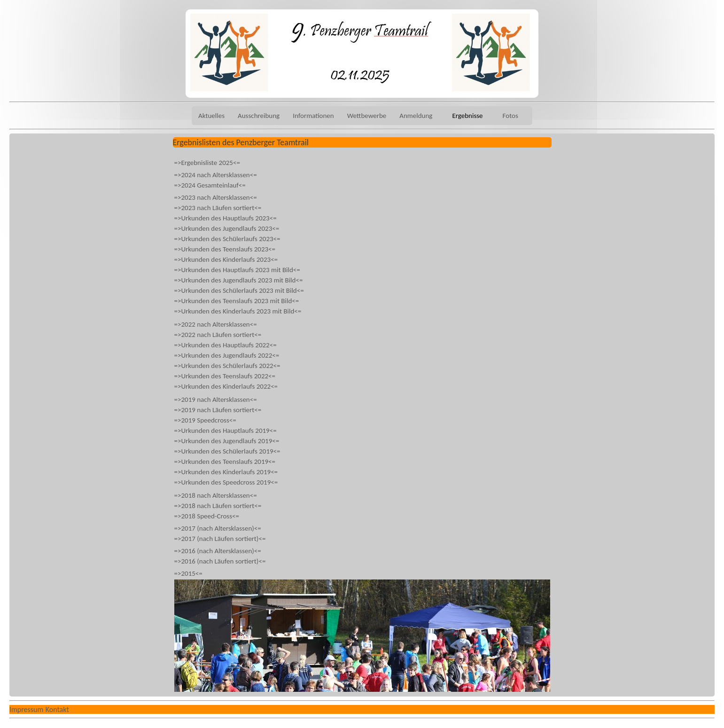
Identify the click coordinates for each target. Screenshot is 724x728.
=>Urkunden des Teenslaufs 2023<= (225, 249)
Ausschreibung (259, 116)
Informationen (313, 116)
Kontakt (57, 709)
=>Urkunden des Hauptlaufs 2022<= (226, 345)
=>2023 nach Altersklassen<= (216, 197)
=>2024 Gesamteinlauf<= (210, 185)
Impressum (26, 709)
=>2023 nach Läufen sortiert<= (218, 208)
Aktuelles (211, 116)
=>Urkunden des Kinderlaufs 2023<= (226, 259)
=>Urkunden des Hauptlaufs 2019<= (226, 431)
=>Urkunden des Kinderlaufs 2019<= (226, 472)
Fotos (510, 116)
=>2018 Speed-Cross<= (207, 516)
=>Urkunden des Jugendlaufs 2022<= (227, 355)
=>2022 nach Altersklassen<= (216, 324)
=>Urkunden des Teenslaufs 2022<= (225, 376)
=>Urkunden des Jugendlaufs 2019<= (227, 441)
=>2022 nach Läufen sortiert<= (218, 335)
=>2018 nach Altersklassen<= (216, 495)
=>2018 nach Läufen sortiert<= (218, 506)
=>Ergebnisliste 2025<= (207, 163)
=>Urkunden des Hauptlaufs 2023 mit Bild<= (237, 270)
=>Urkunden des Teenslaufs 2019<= (225, 462)
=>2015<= (188, 573)
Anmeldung (416, 116)
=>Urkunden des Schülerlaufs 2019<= (227, 451)
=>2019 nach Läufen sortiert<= (218, 410)
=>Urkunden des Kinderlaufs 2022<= (226, 386)
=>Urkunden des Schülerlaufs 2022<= (227, 366)
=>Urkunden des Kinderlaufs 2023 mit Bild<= (238, 311)
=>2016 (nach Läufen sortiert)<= (220, 561)
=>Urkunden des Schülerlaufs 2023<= (227, 239)
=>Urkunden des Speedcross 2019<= (226, 482)
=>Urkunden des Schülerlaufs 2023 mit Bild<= (239, 290)
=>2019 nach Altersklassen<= (216, 399)
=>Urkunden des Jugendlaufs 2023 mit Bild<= (239, 280)
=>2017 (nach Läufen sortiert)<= (220, 539)
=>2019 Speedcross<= (205, 420)
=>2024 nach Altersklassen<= (216, 175)
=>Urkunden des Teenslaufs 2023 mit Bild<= (237, 301)
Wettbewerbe (367, 116)
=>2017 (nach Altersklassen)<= (218, 528)
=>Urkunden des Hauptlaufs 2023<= (226, 218)
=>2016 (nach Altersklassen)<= (218, 551)
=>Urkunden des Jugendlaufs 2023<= (227, 228)
